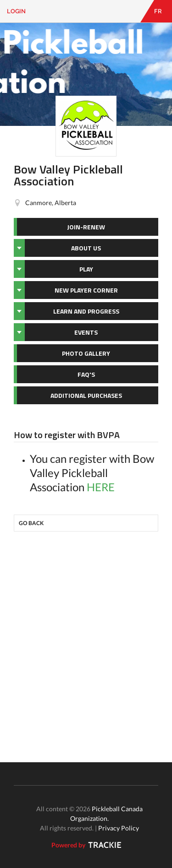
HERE (101, 487)
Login (16, 11)
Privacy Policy (119, 828)
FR (158, 11)
